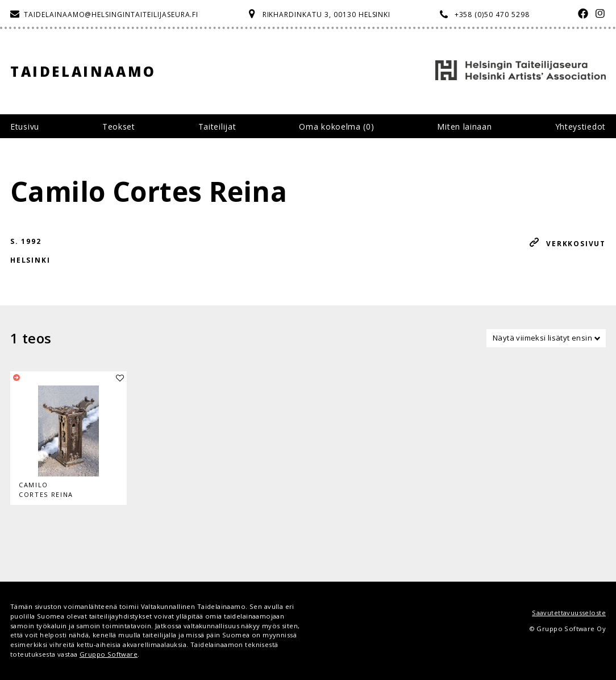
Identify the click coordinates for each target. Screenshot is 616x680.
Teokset (119, 127)
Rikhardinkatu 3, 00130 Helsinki (327, 14)
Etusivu (25, 127)
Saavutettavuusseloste (569, 613)
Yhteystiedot (580, 127)
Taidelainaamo (83, 71)
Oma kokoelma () (336, 127)
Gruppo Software (109, 654)
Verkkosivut (576, 244)
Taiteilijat (217, 127)
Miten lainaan (464, 127)
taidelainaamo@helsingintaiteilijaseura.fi (111, 14)
